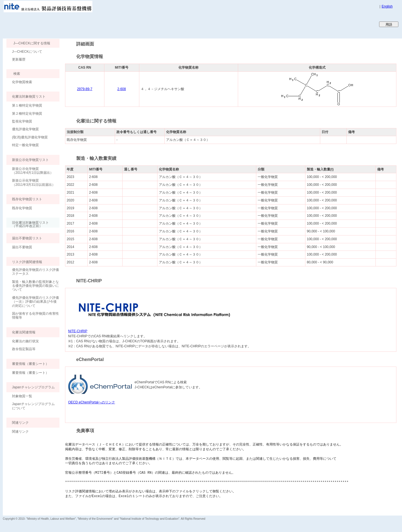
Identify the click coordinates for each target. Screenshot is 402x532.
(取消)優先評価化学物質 (30, 137)
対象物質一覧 (22, 396)
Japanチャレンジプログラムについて (33, 406)
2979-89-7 (85, 89)
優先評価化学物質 (25, 129)
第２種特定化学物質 (27, 114)
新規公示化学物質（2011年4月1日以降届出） (33, 171)
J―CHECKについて (27, 52)
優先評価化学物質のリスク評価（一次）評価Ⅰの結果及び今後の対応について (35, 302)
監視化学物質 (22, 121)
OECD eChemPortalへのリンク (92, 402)
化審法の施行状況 (25, 341)
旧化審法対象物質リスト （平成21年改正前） (28, 224)
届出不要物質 (22, 247)
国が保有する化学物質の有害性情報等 (35, 316)
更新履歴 (19, 59)
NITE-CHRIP (78, 331)
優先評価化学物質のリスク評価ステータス (35, 272)
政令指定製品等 (24, 349)
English (387, 6)
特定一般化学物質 (25, 145)
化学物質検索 (22, 82)
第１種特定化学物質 (27, 105)
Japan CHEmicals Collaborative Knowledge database (70, 24)
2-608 (122, 89)
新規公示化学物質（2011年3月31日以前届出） (34, 182)
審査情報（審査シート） (30, 373)
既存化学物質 (22, 208)
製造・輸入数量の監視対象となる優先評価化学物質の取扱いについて (35, 286)
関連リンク (20, 432)
